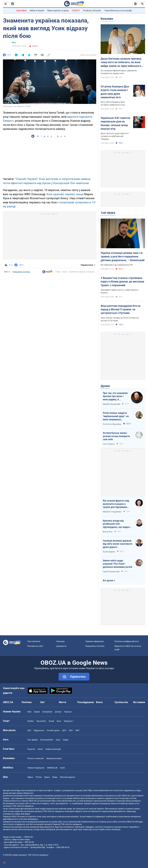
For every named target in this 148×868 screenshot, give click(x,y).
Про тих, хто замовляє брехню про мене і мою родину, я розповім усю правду (115, 396)
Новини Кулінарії (53, 749)
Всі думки (108, 580)
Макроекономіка (54, 758)
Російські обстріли (92, 11)
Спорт (58, 272)
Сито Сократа (109, 444)
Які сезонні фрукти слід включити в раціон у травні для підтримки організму (116, 504)
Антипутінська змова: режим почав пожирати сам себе (116, 436)
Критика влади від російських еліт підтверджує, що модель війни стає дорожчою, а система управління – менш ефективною (117, 524)
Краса (47, 777)
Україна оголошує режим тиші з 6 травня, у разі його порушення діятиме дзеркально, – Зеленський (123, 257)
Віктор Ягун (108, 532)
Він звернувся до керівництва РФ (117, 265)
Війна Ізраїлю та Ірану (58, 11)
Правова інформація (94, 641)
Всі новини (139, 702)
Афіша (30, 777)
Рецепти (31, 749)
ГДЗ (29, 730)
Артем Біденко (109, 552)
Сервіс (66, 740)
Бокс (14, 43)
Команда (60, 641)
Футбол (31, 721)
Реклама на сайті (35, 646)
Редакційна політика (21, 272)
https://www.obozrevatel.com (100, 790)
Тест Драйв (32, 740)
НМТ (77, 730)
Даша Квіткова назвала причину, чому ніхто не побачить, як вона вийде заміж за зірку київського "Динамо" (121, 62)
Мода (55, 777)
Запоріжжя (47, 712)
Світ (42, 702)
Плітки (39, 777)
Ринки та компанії (36, 758)
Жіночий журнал (67, 777)
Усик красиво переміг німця (65, 194)
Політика (27, 702)
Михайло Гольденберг (112, 512)
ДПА (64, 730)
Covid (62, 768)
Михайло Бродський (111, 404)
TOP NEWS (108, 213)
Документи (61, 646)
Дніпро (58, 712)
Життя (62, 702)
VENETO (76, 11)
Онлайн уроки (53, 730)
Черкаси (68, 712)
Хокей (51, 721)
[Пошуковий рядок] (142, 4)
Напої (40, 749)
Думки (105, 386)
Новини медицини (36, 768)
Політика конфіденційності (127, 641)
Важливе (107, 19)
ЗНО (71, 730)
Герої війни (21, 11)
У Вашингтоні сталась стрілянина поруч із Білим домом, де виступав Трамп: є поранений (122, 282)
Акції (58, 740)
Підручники (39, 730)
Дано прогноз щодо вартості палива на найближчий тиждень (115, 136)
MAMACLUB (52, 768)
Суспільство (121, 702)
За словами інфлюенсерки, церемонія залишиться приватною (119, 72)
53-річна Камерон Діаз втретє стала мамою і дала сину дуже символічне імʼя (115, 92)
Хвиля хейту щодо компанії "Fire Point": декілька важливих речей (117, 564)
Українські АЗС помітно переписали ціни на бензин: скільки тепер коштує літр (115, 123)
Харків (37, 712)
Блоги (99, 702)
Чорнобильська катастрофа (118, 11)
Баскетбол (41, 721)
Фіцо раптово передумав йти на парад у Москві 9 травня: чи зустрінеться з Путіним (121, 309)
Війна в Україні (37, 11)
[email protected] (38, 847)
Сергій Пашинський (111, 572)
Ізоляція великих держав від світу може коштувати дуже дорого (118, 544)
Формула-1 (69, 721)
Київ (29, 712)
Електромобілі (47, 740)
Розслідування (86, 702)
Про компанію (34, 641)
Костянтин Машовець (112, 424)
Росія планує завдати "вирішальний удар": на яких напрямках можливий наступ (116, 416)
